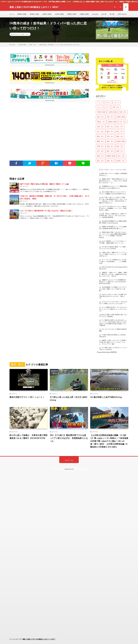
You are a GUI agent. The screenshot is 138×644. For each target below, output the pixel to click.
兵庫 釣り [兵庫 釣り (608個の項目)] (110, 117)
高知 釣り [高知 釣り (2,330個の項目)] (101, 161)
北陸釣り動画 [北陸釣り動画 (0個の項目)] (121, 117)
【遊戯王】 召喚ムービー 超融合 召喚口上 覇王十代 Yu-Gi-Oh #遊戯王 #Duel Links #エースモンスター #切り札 (114, 274)
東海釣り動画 (34, 14)
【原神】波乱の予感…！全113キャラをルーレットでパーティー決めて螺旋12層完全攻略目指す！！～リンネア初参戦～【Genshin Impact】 (113, 235)
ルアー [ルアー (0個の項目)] (107, 107)
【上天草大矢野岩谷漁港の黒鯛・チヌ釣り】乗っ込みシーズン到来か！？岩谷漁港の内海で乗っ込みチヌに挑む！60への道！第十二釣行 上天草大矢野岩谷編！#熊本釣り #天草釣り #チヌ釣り (109, 441)
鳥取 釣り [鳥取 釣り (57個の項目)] (110, 161)
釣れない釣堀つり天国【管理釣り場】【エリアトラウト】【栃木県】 (113, 315)
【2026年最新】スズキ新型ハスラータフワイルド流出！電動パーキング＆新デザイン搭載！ (113, 289)
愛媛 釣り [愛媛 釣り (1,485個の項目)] (101, 141)
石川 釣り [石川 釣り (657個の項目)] (101, 151)
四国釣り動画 (72, 14)
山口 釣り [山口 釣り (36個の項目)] (101, 131)
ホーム (12, 14)
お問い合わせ (122, 14)
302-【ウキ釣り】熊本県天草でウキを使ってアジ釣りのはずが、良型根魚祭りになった (69, 438)
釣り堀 (112, 14)
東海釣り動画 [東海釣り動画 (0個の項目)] (121, 141)
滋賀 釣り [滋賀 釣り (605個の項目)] (110, 146)
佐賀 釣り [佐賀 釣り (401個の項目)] (101, 117)
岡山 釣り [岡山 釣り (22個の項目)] (120, 131)
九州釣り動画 (59, 14)
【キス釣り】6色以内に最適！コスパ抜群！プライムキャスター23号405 (113, 248)
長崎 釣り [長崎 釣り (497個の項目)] (101, 156)
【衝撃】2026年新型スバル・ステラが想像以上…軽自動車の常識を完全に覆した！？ (113, 228)
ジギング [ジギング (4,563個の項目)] (116, 102)
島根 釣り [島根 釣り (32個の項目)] (101, 136)
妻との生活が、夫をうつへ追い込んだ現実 (114, 170)
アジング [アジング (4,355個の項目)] (100, 102)
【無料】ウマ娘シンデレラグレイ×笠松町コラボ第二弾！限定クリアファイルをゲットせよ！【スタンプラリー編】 (113, 342)
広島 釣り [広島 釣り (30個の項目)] (110, 136)
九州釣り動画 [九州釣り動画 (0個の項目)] (112, 112)
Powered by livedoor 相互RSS (107, 352)
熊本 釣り (25, 34)
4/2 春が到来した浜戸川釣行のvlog (106, 397)
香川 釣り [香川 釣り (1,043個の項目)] (121, 156)
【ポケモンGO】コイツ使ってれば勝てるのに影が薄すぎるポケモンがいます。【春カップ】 (113, 296)
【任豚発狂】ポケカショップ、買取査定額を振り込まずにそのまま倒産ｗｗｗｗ (113, 187)
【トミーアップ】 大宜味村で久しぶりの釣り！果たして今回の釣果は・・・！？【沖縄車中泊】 (113, 261)
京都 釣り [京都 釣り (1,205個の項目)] (123, 112)
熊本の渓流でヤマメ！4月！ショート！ (27, 397)
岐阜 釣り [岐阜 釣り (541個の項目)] (110, 131)
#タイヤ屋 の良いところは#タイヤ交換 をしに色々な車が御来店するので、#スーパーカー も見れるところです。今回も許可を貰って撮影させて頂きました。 (113, 200)
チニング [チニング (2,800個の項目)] (100, 107)
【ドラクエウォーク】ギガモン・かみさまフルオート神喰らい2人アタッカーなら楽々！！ (113, 303)
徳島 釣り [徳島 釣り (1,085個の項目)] (120, 136)
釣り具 (104, 14)
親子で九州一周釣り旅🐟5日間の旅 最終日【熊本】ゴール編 (44, 184)
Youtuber (95, 14)
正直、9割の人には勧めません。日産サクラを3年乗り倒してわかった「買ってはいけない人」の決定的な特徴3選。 (113, 215)
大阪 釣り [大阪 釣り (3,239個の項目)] (101, 127)
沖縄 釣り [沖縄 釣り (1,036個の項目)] (101, 146)
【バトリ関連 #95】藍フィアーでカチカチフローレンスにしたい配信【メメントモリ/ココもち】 (113, 309)
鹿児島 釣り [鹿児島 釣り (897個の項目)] (121, 161)
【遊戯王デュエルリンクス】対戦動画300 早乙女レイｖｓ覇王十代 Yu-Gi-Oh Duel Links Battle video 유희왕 (113, 282)
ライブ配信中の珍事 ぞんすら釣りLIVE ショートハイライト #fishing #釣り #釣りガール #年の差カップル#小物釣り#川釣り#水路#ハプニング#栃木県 (113, 323)
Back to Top (69, 460)
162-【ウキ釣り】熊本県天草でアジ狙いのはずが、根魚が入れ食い (46, 211)
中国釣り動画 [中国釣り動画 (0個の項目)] (101, 112)
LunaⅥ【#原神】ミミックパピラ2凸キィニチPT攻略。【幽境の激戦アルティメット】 (113, 242)
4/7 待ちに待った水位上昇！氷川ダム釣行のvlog (69, 399)
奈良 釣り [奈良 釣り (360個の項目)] (110, 127)
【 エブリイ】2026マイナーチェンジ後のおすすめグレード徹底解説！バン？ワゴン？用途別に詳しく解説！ (113, 208)
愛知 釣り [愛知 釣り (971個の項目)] (110, 141)
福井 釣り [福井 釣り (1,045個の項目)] (110, 151)
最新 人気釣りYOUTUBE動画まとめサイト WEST (39, 639)
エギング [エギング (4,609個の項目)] (108, 102)
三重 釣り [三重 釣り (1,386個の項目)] (116, 107)
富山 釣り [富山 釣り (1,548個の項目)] (120, 127)
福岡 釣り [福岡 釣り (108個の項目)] (120, 151)
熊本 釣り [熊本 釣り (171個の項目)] (120, 146)
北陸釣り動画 (47, 14)
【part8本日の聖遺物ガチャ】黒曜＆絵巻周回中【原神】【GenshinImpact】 (113, 222)
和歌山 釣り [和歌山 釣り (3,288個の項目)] (101, 122)
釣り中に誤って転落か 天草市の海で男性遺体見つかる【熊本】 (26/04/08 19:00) (29, 437)
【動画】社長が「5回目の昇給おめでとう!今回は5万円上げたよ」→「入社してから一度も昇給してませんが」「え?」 (113, 181)
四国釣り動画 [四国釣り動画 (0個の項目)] (112, 122)
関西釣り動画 (22, 14)
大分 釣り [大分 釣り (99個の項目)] (123, 122)
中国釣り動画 (84, 14)
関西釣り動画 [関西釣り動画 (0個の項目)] (111, 156)
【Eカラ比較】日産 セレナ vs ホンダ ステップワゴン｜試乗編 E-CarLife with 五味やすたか (113, 193)
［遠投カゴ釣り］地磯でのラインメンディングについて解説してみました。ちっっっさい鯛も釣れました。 (113, 254)
